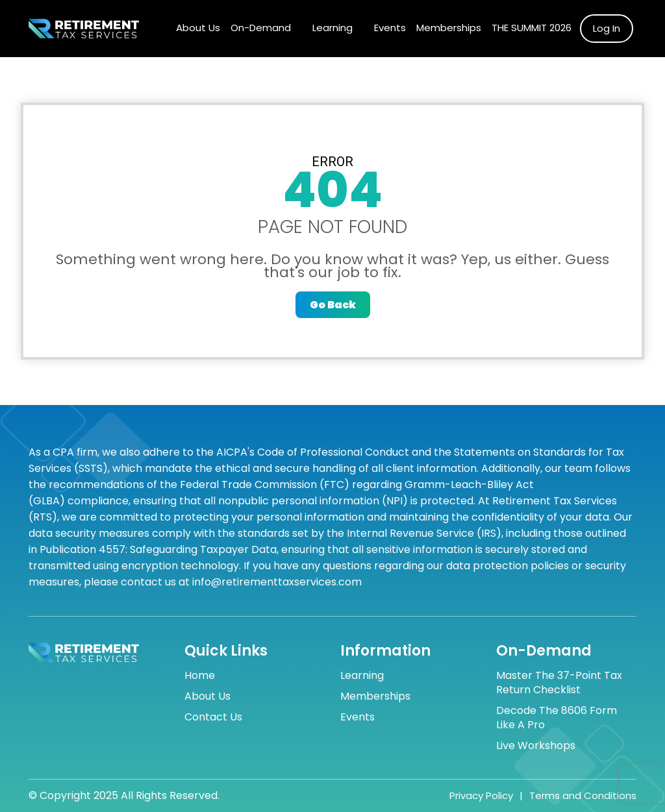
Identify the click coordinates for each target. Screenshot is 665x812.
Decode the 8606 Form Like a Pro (557, 718)
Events (390, 28)
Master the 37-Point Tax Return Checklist (559, 683)
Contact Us (213, 717)
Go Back (333, 305)
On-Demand (261, 28)
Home (200, 676)
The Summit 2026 (532, 28)
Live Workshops (536, 746)
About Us (198, 28)
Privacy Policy (481, 796)
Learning (332, 28)
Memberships (449, 28)
